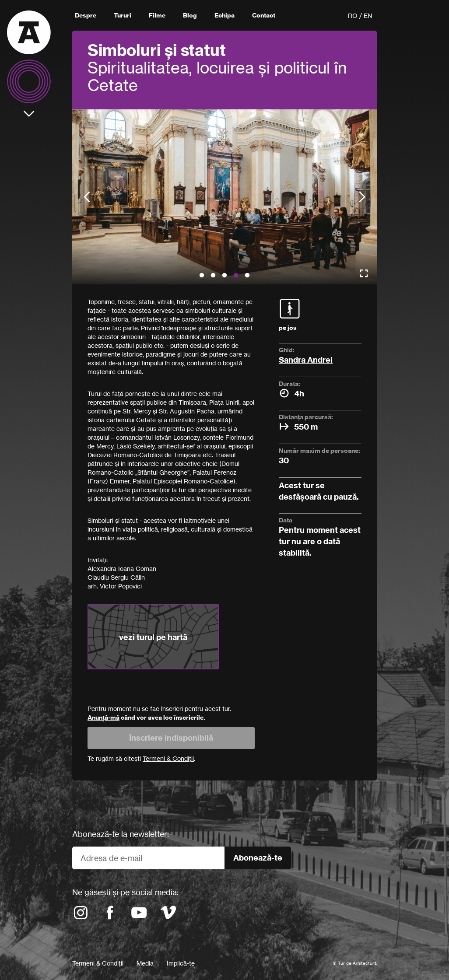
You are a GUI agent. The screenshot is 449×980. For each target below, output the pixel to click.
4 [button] (236, 276)
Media (145, 963)
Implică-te (181, 963)
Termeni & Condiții (98, 963)
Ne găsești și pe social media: (125, 892)
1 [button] (202, 276)
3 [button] (224, 276)
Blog (190, 15)
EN (368, 16)
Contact (264, 15)
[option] (224, 197)
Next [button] (362, 197)
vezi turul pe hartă (153, 637)
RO (353, 16)
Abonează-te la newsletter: (121, 834)
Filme (157, 15)
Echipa (224, 15)
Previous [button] (87, 197)
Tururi (123, 15)
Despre (86, 15)
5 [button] (247, 276)
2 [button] (213, 276)
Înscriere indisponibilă (171, 738)
